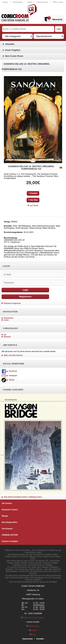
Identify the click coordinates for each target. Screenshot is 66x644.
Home (5, 2)
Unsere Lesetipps (10, 541)
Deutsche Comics (10, 510)
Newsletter (18, 2)
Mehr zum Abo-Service (12, 355)
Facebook (9, 371)
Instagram (9, 376)
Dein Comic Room (14, 56)
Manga (5, 516)
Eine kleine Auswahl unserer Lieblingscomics (22, 497)
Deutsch (7, 337)
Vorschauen (7, 529)
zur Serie (33, 205)
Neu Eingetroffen (10, 522)
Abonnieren (9, 318)
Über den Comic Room (33, 618)
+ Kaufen (33, 193)
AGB (30, 2)
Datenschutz (42, 2)
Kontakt (40, 639)
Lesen (6, 320)
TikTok (8, 380)
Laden (33, 630)
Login (25, 290)
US (5, 335)
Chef (33, 635)
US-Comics (7, 503)
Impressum (28, 639)
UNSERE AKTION (10, 535)
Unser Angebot (13, 50)
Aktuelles (10, 44)
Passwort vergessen (12, 303)
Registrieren (25, 297)
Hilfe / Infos (58, 2)
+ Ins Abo (33, 200)
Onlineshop (33, 626)
